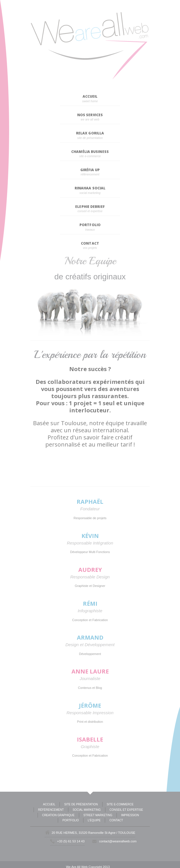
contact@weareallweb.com (118, 841)
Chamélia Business (90, 152)
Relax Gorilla (90, 133)
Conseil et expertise (126, 810)
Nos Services (90, 115)
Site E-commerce (120, 804)
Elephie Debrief (90, 207)
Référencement (51, 810)
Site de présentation (81, 804)
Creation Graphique (58, 815)
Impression (130, 815)
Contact (90, 243)
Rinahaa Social (90, 188)
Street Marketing (98, 815)
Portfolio (90, 225)
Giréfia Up (90, 170)
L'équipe (94, 820)
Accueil (90, 96)
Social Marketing (87, 810)
